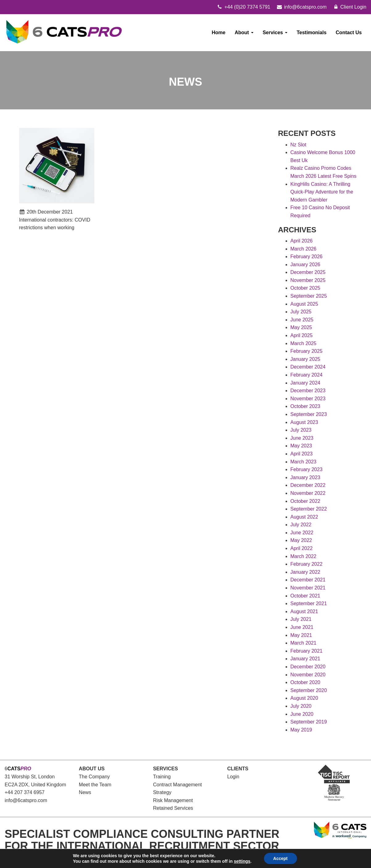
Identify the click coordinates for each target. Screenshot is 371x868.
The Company (95, 777)
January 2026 (305, 265)
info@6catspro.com (26, 800)
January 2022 (305, 572)
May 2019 (301, 730)
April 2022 (302, 548)
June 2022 (302, 533)
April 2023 (302, 454)
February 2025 (307, 351)
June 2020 (302, 714)
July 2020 (301, 706)
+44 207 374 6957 (25, 792)
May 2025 (301, 327)
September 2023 (309, 414)
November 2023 (308, 399)
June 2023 (302, 438)
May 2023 (301, 446)
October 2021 (305, 596)
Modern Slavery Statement (196, 859)
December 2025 (308, 272)
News (85, 792)
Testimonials (312, 33)
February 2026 (307, 257)
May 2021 (301, 635)
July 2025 (301, 312)
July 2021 (301, 619)
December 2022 (308, 485)
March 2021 (304, 643)
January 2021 (305, 659)
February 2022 (307, 564)
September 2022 (309, 509)
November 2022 (308, 493)
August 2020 (304, 698)
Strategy (162, 792)
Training (162, 777)
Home (219, 33)
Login (233, 777)
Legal (58, 859)
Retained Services (173, 808)
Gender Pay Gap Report (136, 859)
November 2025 (308, 280)
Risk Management (173, 800)
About (244, 33)
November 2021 (308, 588)
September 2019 (309, 722)
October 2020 (305, 682)
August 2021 (304, 611)
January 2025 (305, 359)
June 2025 (302, 320)
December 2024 (308, 367)
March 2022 (304, 556)
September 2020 (309, 690)
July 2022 (301, 525)
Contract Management (177, 785)
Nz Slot (299, 145)
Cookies (97, 859)
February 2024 (307, 375)
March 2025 (304, 343)
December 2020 (308, 667)
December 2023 (308, 391)
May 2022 (301, 540)
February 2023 (307, 469)
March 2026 (304, 249)
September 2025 (309, 296)
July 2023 (301, 430)
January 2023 (305, 477)
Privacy (76, 859)
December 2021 (308, 580)
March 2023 (304, 462)
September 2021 (309, 603)
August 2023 (304, 422)
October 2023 (305, 406)
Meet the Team (95, 785)
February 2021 (307, 651)
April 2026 (302, 241)
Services (275, 33)
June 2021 (302, 627)
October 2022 (305, 501)
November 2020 (308, 675)
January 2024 (305, 383)
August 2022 (304, 517)
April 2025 (302, 335)
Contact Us (349, 33)
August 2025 (304, 304)
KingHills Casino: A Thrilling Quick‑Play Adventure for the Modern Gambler (322, 192)
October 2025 (305, 288)
